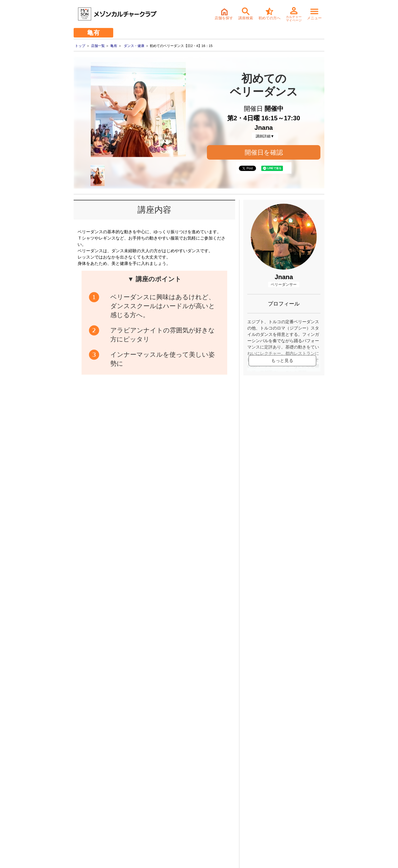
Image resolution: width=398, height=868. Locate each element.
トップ (80, 46)
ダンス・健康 (134, 46)
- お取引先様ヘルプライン (89, 810)
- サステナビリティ (83, 802)
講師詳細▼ (265, 136)
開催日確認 (214, 437)
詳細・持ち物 (199, 735)
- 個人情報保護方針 (83, 818)
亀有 (114, 46)
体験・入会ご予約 (189, 698)
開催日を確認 (264, 152)
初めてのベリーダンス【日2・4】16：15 (171, 554)
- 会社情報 (76, 794)
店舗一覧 (98, 46)
